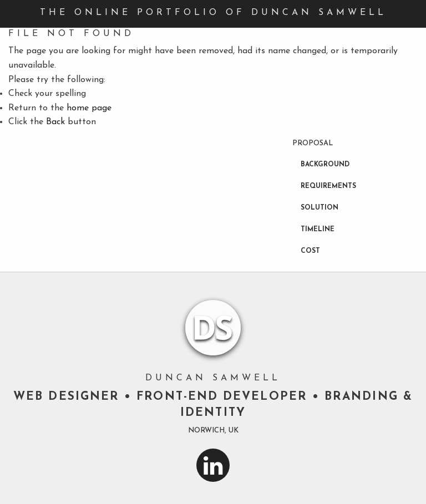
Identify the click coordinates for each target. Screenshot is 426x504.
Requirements (328, 186)
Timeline (318, 230)
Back (55, 122)
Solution (319, 208)
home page (89, 108)
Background (325, 165)
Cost (310, 251)
